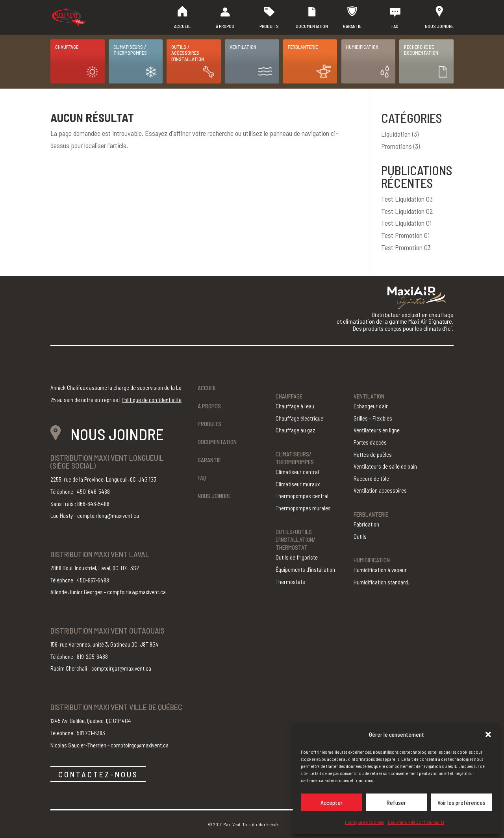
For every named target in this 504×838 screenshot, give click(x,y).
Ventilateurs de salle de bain (385, 466)
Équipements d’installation (305, 569)
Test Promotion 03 (406, 247)
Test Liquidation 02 (407, 211)
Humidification (362, 47)
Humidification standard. (381, 582)
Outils (360, 536)
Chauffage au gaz (296, 430)
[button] (488, 734)
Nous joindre (439, 26)
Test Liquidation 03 (407, 199)
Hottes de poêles (373, 454)
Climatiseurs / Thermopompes (130, 50)
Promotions (397, 146)
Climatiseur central (297, 472)
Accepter (332, 803)
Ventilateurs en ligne (377, 430)
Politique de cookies (364, 822)
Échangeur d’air (371, 406)
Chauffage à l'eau (295, 406)
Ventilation (243, 47)
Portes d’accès (370, 442)
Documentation (312, 26)
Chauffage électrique (299, 418)
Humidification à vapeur (380, 570)
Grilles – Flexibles (373, 418)
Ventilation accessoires (380, 490)
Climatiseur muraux (298, 484)
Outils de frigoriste (297, 557)
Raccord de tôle (371, 478)
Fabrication (366, 524)
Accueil (182, 26)
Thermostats (290, 582)
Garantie (352, 26)
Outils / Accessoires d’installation (188, 53)
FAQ (395, 26)
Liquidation (396, 134)
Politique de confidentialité (152, 400)
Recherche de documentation (421, 50)
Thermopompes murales (303, 508)
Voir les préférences (461, 803)
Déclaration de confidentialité (416, 822)
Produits (269, 26)
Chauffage (67, 47)
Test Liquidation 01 (406, 223)
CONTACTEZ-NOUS (98, 774)
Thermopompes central (302, 496)
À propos (225, 26)
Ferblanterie (303, 47)
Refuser (396, 803)
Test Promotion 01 (405, 235)
